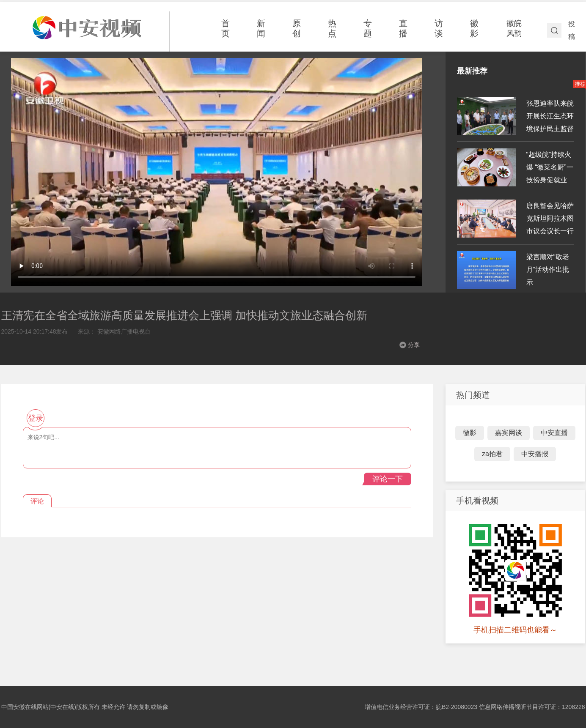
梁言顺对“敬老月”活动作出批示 (548, 270)
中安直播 (554, 433)
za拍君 (492, 454)
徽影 (474, 28)
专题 (368, 28)
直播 (403, 28)
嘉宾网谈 (509, 433)
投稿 (572, 30)
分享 (414, 345)
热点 (332, 28)
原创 (297, 28)
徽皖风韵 (514, 28)
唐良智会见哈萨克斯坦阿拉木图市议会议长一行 (550, 218)
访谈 (439, 28)
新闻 (261, 28)
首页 (226, 28)
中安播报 (535, 454)
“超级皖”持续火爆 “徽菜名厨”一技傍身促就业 (550, 167)
